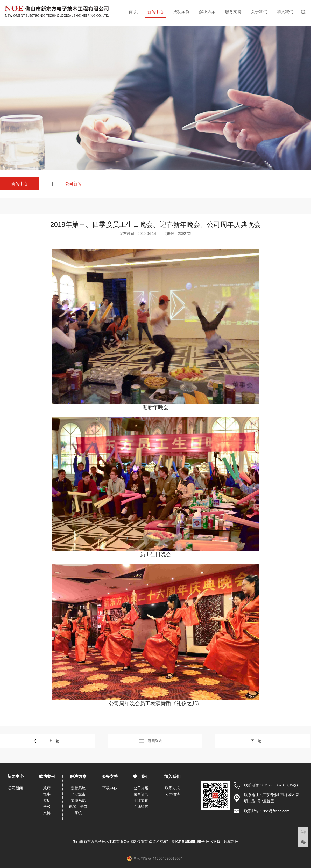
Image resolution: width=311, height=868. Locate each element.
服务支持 (233, 12)
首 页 (133, 12)
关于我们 (259, 12)
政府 (47, 788)
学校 (47, 807)
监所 (47, 800)
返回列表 (155, 741)
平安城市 (78, 794)
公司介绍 (141, 788)
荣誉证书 (141, 794)
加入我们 (285, 12)
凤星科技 (231, 842)
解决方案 (207, 12)
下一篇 (256, 741)
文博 (47, 813)
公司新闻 (73, 184)
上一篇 (54, 741)
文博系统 (78, 800)
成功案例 (181, 12)
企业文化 (141, 800)
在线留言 (141, 807)
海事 (47, 794)
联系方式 (172, 788)
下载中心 (110, 788)
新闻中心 (155, 12)
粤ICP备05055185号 (189, 842)
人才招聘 (172, 794)
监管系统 (78, 788)
